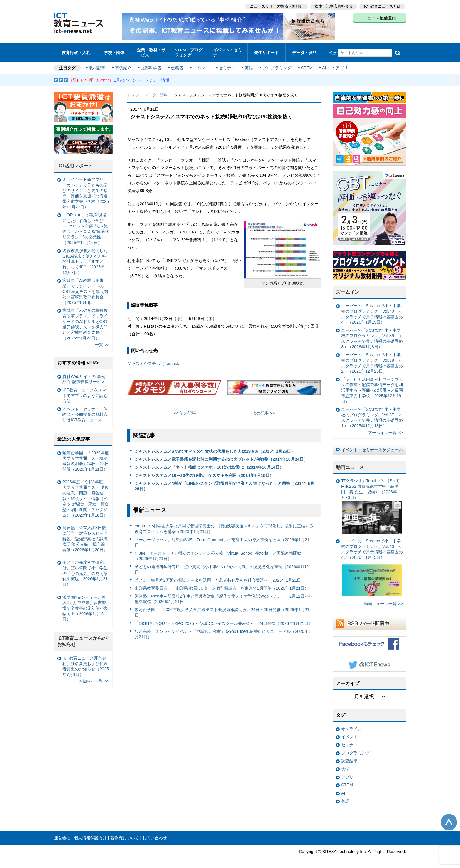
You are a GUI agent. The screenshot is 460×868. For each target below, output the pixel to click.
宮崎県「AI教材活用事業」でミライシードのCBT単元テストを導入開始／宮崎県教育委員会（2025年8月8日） (85, 289)
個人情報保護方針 (90, 835)
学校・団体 (114, 51)
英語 (248, 65)
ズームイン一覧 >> (385, 430)
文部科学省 (151, 65)
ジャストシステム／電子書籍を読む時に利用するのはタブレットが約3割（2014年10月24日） (221, 457)
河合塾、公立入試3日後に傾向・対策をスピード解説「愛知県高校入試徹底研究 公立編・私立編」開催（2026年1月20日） (86, 536)
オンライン (351, 726)
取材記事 (98, 65)
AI (322, 65)
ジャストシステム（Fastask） (155, 361)
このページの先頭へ (449, 819)
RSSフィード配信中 (369, 620)
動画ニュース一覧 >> (383, 601)
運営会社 (62, 835)
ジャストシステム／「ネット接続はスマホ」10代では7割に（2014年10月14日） (209, 465)
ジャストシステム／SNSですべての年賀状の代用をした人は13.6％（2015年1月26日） (215, 448)
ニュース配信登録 (380, 18)
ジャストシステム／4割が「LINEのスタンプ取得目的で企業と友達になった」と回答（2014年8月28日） (225, 483)
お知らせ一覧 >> (94, 679)
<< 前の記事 (185, 411)
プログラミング (276, 65)
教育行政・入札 (76, 51)
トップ (133, 92)
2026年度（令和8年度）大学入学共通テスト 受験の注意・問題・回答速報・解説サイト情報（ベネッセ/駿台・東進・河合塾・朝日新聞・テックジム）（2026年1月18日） (86, 496)
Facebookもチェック (369, 641)
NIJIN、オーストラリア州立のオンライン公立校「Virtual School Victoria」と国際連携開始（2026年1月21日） (218, 553)
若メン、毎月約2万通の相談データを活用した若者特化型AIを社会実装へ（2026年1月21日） (220, 577)
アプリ (340, 65)
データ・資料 (305, 51)
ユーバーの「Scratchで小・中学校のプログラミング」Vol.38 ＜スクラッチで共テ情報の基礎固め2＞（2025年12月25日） (372, 360)
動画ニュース (350, 464)
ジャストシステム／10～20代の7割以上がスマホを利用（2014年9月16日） (204, 472)
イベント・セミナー (227, 51)
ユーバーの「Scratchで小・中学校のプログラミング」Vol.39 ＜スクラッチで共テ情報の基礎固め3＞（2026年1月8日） (372, 336)
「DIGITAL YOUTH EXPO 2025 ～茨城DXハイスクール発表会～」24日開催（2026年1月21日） (224, 620)
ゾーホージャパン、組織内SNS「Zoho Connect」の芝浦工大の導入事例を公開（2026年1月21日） (222, 540)
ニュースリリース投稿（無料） (276, 6)
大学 (345, 766)
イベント (201, 65)
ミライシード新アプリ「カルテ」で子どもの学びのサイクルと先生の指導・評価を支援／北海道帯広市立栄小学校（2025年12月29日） (86, 191)
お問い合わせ (155, 835)
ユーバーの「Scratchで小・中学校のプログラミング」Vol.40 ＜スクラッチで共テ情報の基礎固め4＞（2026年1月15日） (372, 311)
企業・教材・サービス (151, 51)
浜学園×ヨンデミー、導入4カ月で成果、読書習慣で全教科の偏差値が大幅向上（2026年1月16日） (85, 605)
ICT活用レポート (75, 163)
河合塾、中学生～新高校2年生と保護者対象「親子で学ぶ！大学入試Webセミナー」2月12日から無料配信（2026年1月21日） (224, 596)
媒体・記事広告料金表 (333, 6)
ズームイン (348, 289)
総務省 (177, 65)
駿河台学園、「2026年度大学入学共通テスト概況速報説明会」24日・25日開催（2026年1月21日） (222, 610)
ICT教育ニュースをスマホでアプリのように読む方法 (85, 392)
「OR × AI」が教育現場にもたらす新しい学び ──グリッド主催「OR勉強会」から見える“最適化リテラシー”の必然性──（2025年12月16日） (86, 226)
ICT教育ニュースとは (382, 6)
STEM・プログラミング (190, 51)
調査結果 (349, 758)
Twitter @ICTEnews (369, 661)
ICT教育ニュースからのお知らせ (82, 639)
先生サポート (266, 51)
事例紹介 (124, 65)
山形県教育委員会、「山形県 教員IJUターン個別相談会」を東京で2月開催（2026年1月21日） (222, 585)
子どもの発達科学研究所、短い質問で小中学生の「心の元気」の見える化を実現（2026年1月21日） (223, 567)
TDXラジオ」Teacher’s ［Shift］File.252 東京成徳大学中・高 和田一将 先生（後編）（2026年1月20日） (372, 504)
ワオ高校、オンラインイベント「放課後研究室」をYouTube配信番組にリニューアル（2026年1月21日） (223, 631)
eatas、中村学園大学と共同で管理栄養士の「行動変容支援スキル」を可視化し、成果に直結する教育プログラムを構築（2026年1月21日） (224, 526)
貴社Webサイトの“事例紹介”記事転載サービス (84, 376)
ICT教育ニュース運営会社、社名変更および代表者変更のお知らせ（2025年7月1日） (86, 663)
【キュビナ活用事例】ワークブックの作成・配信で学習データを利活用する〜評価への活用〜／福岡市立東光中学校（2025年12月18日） (372, 387)
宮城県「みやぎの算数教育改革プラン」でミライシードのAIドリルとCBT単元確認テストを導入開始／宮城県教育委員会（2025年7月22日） (85, 322)
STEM (305, 65)
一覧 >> (102, 342)
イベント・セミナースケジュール (372, 447)
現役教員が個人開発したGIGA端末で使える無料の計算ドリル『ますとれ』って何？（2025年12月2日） (85, 259)
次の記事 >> (264, 411)
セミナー (226, 65)
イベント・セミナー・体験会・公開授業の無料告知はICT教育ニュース (85, 412)
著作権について (125, 835)
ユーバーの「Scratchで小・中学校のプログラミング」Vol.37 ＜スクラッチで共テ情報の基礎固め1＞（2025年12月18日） (372, 415)
